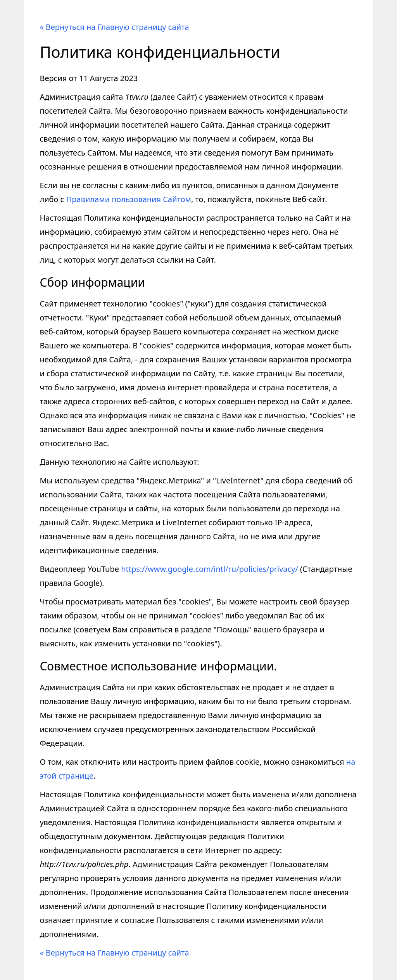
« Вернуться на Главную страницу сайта (114, 27)
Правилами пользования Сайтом (129, 199)
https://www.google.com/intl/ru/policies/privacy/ (210, 569)
